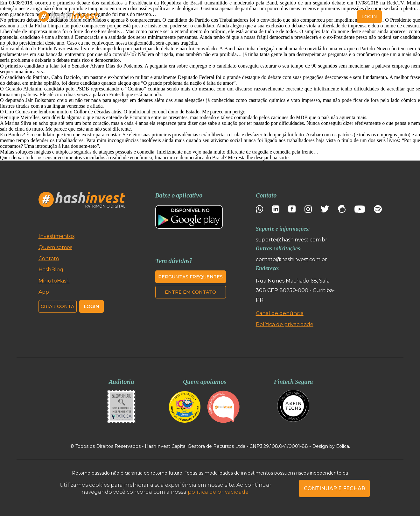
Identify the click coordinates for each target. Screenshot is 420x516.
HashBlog (210, 17)
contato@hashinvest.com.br (291, 259)
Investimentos (129, 17)
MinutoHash (246, 17)
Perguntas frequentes (190, 277)
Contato (298, 17)
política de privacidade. (219, 492)
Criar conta (336, 17)
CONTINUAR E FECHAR (335, 488)
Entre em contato (190, 292)
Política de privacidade (285, 324)
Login (91, 306)
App (275, 17)
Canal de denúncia (280, 313)
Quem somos (172, 17)
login (369, 17)
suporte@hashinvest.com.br (292, 240)
